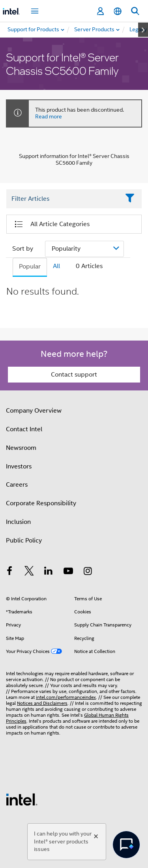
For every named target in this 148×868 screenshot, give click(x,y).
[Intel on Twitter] (29, 572)
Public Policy (24, 541)
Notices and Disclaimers (42, 703)
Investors (19, 466)
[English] (118, 11)
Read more (49, 116)
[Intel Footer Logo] (22, 799)
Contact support (74, 375)
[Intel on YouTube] (68, 572)
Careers (17, 485)
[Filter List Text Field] (63, 199)
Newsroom (21, 448)
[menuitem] (95, 30)
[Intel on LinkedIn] (49, 572)
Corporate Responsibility (41, 503)
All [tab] (56, 266)
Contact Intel (24, 429)
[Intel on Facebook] (9, 572)
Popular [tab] (30, 266)
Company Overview (34, 411)
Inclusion (18, 522)
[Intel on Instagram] (88, 572)
